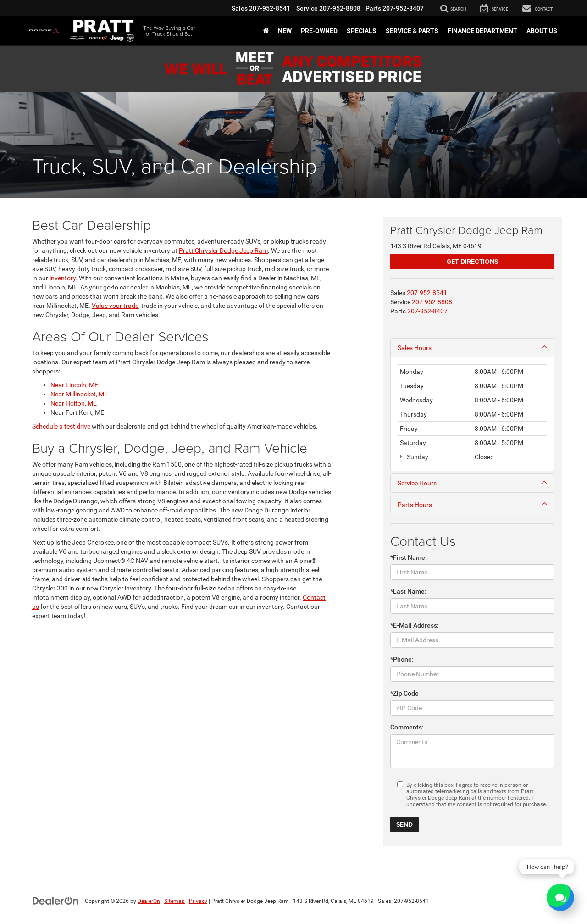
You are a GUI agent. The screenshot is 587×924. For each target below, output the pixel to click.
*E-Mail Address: (415, 625)
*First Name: (409, 557)
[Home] (266, 31)
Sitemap (174, 901)
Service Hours (472, 483)
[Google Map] (182, 741)
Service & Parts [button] (412, 31)
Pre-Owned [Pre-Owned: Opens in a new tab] (319, 31)
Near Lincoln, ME (74, 385)
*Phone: (402, 659)
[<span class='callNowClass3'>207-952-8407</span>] (427, 311)
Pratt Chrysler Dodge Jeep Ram (223, 250)
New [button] (285, 31)
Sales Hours (472, 347)
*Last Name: (408, 591)
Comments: (407, 727)
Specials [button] (362, 31)
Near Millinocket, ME (79, 394)
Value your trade (115, 306)
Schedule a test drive (61, 426)
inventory (63, 278)
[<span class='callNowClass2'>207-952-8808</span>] (432, 302)
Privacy (198, 901)
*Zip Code (404, 693)
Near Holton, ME (74, 403)
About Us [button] (542, 31)
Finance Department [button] (482, 31)
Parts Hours (472, 504)
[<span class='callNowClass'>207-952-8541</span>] (427, 293)
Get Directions (472, 262)
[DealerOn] (55, 901)
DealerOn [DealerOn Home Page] (149, 901)
